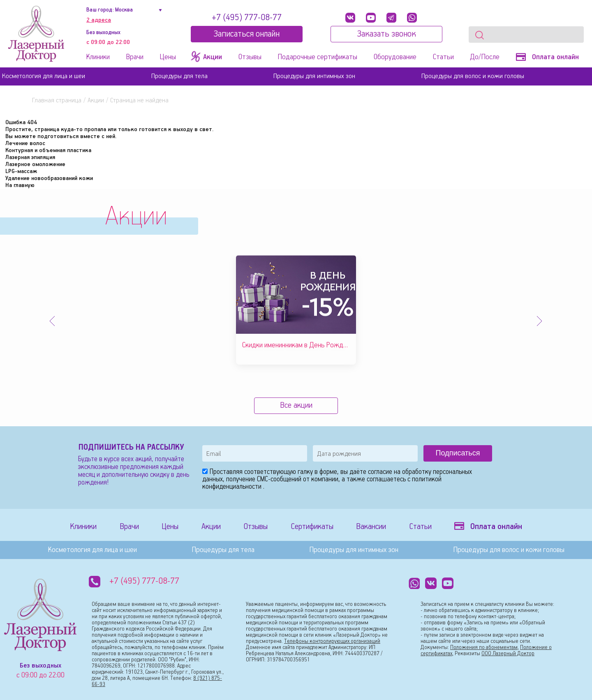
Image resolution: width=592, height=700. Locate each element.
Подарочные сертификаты (317, 57)
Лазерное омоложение (35, 164)
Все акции (296, 405)
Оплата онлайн (547, 57)
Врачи (135, 57)
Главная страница (57, 100)
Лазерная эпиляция (30, 157)
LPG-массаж (21, 171)
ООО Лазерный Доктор (508, 654)
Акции (96, 100)
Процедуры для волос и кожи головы (473, 76)
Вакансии (371, 527)
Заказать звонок (386, 34)
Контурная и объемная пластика (48, 150)
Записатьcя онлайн (246, 34)
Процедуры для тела (179, 76)
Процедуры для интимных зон (314, 76)
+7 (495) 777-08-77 (247, 18)
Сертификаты (312, 527)
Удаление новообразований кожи (49, 178)
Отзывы (250, 57)
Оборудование (395, 57)
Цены (168, 57)
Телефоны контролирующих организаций (332, 641)
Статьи (443, 57)
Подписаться (458, 453)
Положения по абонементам (484, 648)
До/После (485, 57)
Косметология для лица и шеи (44, 76)
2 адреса (99, 20)
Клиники (98, 57)
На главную (20, 185)
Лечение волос (25, 143)
